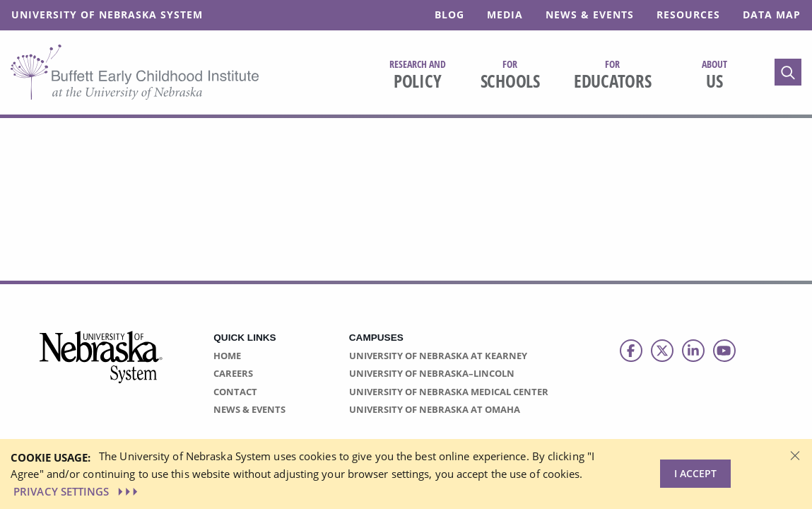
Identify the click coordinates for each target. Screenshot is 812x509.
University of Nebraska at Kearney (438, 356)
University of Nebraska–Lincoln (432, 373)
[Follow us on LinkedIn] (693, 351)
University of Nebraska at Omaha (435, 409)
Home (227, 356)
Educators (613, 75)
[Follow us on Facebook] (631, 351)
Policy (418, 75)
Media (505, 14)
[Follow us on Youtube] (724, 351)
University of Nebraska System (107, 14)
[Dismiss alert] (795, 455)
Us (714, 75)
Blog (449, 14)
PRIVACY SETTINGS (77, 491)
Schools (510, 75)
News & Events (590, 14)
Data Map (772, 14)
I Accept (695, 473)
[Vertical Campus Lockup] (101, 365)
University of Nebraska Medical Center (449, 392)
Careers (233, 373)
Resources (688, 14)
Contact (235, 392)
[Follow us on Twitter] (662, 351)
